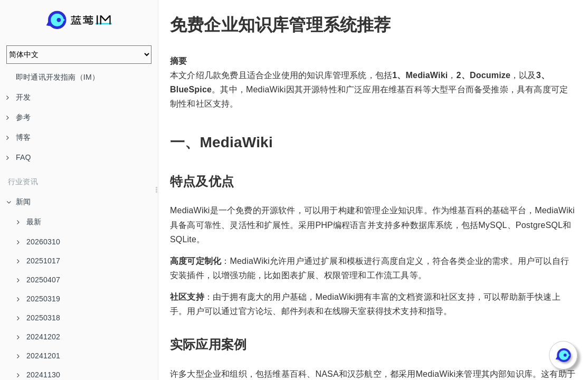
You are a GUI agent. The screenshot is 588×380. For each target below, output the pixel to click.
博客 (18, 137)
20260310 (39, 242)
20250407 (39, 280)
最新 (29, 222)
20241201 (39, 356)
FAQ (19, 157)
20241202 (39, 337)
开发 (18, 97)
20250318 (39, 318)
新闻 (18, 202)
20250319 (39, 299)
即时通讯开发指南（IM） (58, 77)
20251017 (39, 261)
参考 (18, 117)
